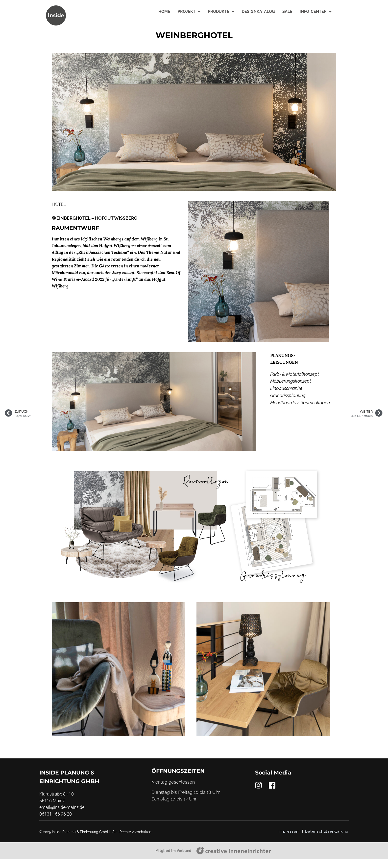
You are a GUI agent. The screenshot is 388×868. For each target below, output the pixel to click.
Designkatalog (258, 12)
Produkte (221, 12)
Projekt (189, 12)
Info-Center (316, 12)
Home (164, 12)
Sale (287, 12)
